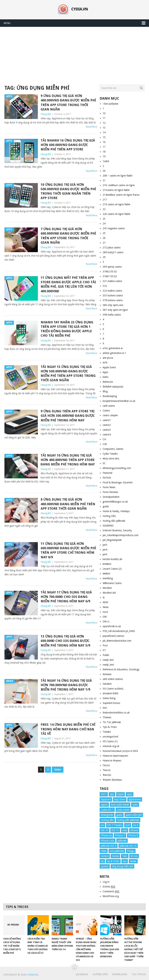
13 (104, 128)
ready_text (108, 665)
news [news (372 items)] (104, 851)
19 (104, 156)
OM (105, 617)
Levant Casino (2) (112, 569)
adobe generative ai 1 (114, 353)
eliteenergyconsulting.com (117, 468)
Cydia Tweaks (110, 454)
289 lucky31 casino (113, 252)
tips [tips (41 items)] (125, 861)
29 (104, 257)
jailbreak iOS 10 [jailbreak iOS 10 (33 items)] (128, 846)
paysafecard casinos (113, 636)
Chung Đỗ (46, 114)
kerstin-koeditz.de (112, 559)
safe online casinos (113, 679)
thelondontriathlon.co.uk (116, 713)
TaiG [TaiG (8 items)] (125, 856)
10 (104, 113)
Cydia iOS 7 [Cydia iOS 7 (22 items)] (107, 810)
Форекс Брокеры (112, 780)
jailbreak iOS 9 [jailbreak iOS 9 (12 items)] (109, 846)
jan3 (105, 545)
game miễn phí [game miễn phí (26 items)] (134, 815)
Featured (107, 473)
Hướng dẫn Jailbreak (114, 521)
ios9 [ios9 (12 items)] (128, 825)
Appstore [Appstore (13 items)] (106, 799)
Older (58, 770)
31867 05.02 (110, 276)
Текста (106, 770)
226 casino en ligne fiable (116, 214)
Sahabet (107, 684)
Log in (106, 882)
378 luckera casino (113, 300)
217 (105, 200)
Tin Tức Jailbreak (112, 722)
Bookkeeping (110, 396)
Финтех (107, 775)
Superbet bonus (111, 703)
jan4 (105, 550)
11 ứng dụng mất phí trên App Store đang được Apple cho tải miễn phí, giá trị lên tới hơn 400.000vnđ (68, 284)
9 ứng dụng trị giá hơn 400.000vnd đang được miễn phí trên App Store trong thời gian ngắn (68, 103)
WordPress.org (111, 896)
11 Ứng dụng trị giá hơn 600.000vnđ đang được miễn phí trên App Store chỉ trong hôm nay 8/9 (68, 550)
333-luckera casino (113, 295)
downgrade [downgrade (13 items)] (107, 815)
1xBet (106, 161)
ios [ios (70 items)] (102, 825)
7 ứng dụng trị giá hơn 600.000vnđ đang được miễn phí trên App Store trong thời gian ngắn (68, 236)
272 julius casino (112, 248)
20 (104, 171)
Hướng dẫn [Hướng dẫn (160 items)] (107, 820)
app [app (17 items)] (112, 794)
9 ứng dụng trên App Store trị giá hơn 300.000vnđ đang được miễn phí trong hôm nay (68, 416)
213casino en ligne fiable (116, 190)
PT (104, 650)
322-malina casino (112, 291)
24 (104, 224)
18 (104, 152)
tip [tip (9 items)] (102, 861)
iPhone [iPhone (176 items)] (134, 830)
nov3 (105, 612)
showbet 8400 (110, 693)
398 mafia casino (112, 315)
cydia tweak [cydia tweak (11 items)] (123, 810)
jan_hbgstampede (112, 540)
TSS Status (139, 974)
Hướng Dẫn (109, 516)
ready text (108, 660)
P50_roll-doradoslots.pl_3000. (119, 631)
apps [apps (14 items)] (130, 794)
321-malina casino (112, 281)
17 (104, 147)
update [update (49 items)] (105, 866)
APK (105, 363)
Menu (7, 23)
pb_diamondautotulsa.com (117, 641)
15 (104, 137)
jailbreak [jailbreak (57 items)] (122, 841)
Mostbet (107, 588)
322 (105, 286)
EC (104, 463)
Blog (105, 391)
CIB (105, 444)
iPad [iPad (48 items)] (125, 830)
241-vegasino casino (114, 228)
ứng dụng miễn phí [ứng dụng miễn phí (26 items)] (122, 866)
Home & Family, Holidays (116, 511)
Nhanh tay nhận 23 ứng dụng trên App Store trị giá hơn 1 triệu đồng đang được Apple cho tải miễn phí (67, 329)
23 (104, 219)
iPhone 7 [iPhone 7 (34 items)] (120, 835)
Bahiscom (108, 382)
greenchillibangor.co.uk (115, 502)
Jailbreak (82, 974)
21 (104, 180)
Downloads (120, 974)
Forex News (109, 487)
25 (104, 233)
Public (106, 655)
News (106, 607)
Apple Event (109, 367)
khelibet (107, 564)
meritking (108, 578)
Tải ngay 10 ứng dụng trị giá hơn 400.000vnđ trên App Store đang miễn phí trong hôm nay (68, 460)
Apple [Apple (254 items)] (120, 794)
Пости (106, 765)
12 (104, 123)
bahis (105, 377)
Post (105, 645)
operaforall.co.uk (112, 626)
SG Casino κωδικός (113, 689)
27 (104, 243)
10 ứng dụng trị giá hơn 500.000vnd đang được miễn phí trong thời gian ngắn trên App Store (68, 191)
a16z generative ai (113, 348)
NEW (105, 602)
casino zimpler (110, 415)
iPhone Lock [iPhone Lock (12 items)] (108, 841)
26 (104, 238)
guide (106, 506)
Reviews (107, 674)
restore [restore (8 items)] (105, 856)
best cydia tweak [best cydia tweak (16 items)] (120, 805)
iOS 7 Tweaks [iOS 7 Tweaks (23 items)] (115, 825)
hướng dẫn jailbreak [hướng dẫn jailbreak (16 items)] (128, 820)
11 (104, 118)
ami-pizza (108, 358)
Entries (109, 887)
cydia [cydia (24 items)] (135, 805)
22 (104, 209)
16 (104, 142)
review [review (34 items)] (115, 856)
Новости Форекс (112, 761)
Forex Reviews (110, 492)
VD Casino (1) (110, 741)
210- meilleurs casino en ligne (119, 185)
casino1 (107, 420)
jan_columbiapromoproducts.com (120, 535)
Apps (105, 372)
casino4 (107, 435)
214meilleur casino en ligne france (121, 195)
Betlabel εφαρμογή (113, 387)
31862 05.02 (110, 272)
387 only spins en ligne (115, 310)
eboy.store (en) (111, 458)
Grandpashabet (111, 497)
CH (104, 439)
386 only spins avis (113, 305)
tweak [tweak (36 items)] (133, 861)
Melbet (106, 574)
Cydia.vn (32, 975)
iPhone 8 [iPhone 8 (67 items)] (133, 835)
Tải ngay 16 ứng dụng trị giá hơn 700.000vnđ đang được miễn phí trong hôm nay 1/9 (66, 685)
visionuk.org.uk (111, 746)
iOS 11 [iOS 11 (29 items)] (115, 830)
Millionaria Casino (112, 583)
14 (104, 132)
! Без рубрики (110, 104)
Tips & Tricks (110, 727)
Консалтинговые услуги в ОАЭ (120, 751)
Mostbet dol (109, 593)
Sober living (109, 698)
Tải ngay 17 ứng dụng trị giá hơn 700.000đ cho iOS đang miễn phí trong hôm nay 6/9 (66, 597)
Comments (111, 891)
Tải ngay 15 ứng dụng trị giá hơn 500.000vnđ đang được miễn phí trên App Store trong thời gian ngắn (68, 374)
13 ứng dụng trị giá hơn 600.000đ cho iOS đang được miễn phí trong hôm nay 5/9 (65, 641)
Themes (107, 717)
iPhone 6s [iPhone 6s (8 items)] (106, 835)
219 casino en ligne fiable (116, 204)
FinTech (107, 478)
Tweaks (107, 732)
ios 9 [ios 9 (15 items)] (136, 825)
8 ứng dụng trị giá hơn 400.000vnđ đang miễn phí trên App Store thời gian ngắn (68, 504)
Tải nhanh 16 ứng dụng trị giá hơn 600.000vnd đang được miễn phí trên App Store (68, 145)
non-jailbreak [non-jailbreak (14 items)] (117, 851)
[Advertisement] (74, 54)
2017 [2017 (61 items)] (104, 794)
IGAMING (108, 526)
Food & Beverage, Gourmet (118, 482)
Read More (92, 127)
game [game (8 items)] (119, 815)
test (105, 708)
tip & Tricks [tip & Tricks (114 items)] (113, 861)
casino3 (107, 430)
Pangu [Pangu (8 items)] (131, 851)
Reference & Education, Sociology (121, 669)
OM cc (106, 621)
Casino (106, 411)
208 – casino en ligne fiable (117, 176)
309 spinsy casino (112, 267)
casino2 (107, 425)
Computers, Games (113, 449)
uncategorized (110, 737)
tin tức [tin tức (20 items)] (134, 856)
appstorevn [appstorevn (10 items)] (135, 799)
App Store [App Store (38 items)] (120, 799)
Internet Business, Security (117, 530)
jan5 (105, 554)
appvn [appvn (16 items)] (104, 805)
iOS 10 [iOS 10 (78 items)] (105, 830)
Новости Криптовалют (115, 756)
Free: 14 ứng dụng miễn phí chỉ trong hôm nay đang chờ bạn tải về (68, 729)
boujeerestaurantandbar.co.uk (119, 401)
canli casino (109, 406)
